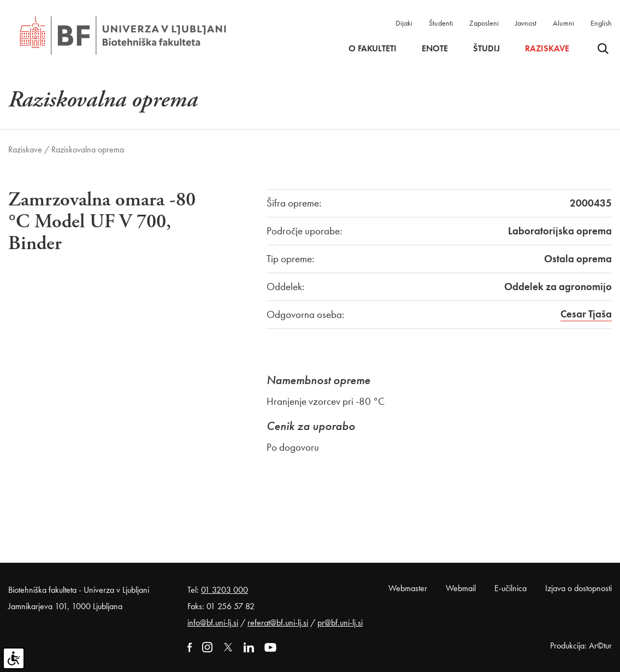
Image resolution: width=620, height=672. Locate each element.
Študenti (441, 23)
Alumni (563, 23)
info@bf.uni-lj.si (213, 623)
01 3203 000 (225, 590)
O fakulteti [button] (373, 49)
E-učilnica (510, 588)
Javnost (526, 23)
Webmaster (408, 588)
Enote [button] (435, 49)
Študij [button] (486, 49)
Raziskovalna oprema (88, 149)
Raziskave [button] (547, 49)
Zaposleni (484, 23)
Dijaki (404, 23)
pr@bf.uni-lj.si (340, 623)
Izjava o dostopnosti (578, 588)
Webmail (461, 588)
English (601, 23)
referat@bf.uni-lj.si (278, 623)
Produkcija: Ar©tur (581, 646)
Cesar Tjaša (586, 314)
